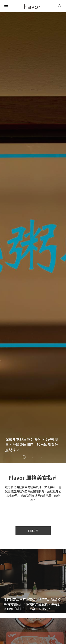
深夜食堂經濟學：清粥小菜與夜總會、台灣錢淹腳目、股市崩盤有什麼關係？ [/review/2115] (32, 445)
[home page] (32, 6)
